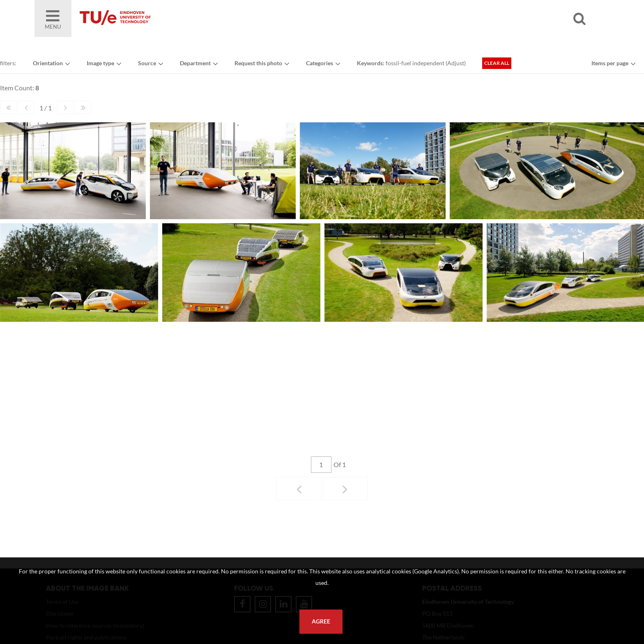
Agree (321, 621)
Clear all (497, 63)
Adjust (456, 63)
